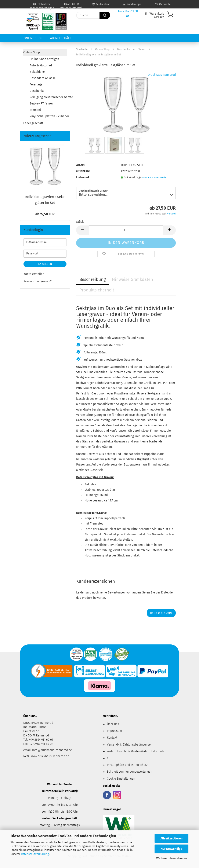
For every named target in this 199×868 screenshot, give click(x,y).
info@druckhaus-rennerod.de (52, 750)
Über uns (113, 724)
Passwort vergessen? (37, 281)
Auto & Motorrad (41, 65)
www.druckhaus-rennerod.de (50, 756)
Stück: (80, 222)
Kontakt (112, 738)
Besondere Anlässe (43, 78)
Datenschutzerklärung (35, 854)
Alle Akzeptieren (171, 838)
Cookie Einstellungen (121, 779)
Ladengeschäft (60, 38)
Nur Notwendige (171, 849)
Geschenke (37, 91)
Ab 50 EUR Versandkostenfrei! (71, 6)
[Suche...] (105, 15)
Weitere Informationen (172, 858)
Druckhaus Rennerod (162, 75)
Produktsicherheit (97, 290)
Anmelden (45, 264)
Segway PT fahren (42, 104)
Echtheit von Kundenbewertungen (42, 6)
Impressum (114, 731)
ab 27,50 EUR (45, 214)
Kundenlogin (132, 4)
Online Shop (33, 38)
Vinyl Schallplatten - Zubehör (48, 116)
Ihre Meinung (161, 613)
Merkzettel (163, 4)
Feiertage (36, 84)
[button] (83, 230)
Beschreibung (93, 279)
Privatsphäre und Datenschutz (127, 765)
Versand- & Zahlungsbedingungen (130, 745)
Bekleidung (37, 72)
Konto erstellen (34, 274)
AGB (110, 758)
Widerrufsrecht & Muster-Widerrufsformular (136, 751)
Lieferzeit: (83, 177)
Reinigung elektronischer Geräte (48, 97)
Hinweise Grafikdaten (133, 279)
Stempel (35, 110)
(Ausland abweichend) (154, 178)
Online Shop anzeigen (44, 59)
